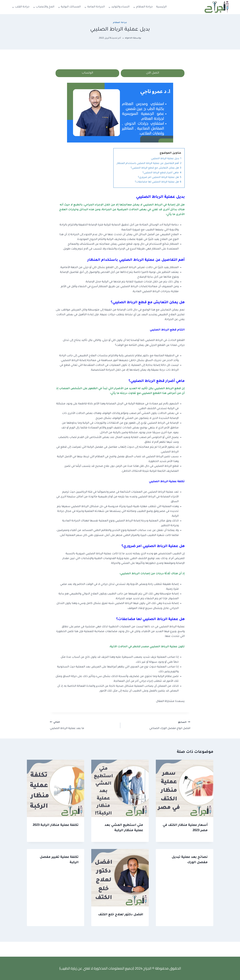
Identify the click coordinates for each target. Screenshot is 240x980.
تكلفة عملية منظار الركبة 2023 (56, 826)
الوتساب (87, 74)
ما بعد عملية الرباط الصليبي (83, 726)
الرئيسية (161, 7)
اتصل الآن (153, 74)
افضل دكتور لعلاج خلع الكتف (121, 915)
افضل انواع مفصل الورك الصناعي (157, 726)
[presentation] (185, 789)
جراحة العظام (120, 23)
